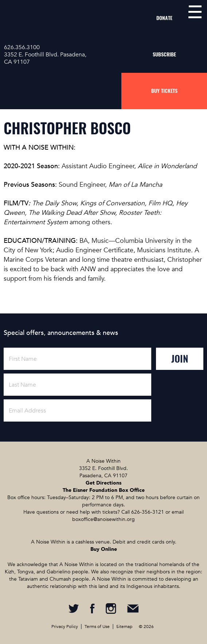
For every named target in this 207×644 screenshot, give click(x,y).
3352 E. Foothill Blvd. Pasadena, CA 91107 (45, 58)
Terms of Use (97, 627)
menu (195, 12)
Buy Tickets (164, 91)
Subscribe (164, 54)
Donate (164, 18)
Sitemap (124, 627)
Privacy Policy (65, 627)
